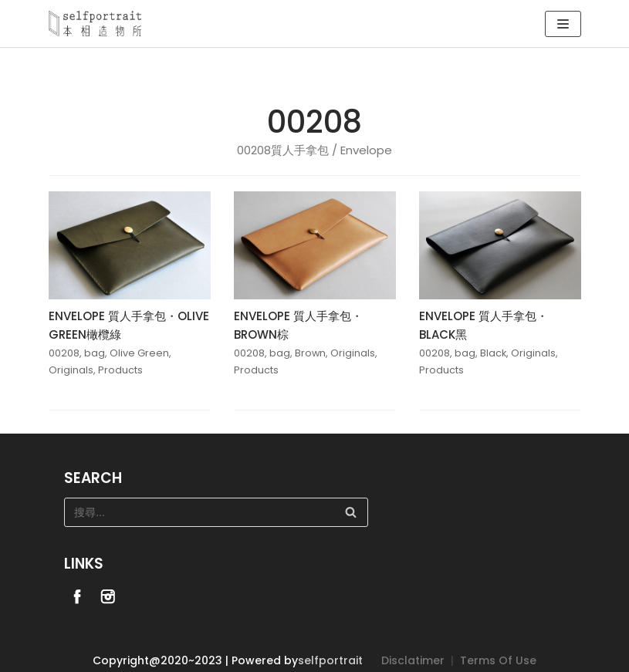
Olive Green (139, 353)
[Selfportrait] (95, 24)
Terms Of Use (498, 660)
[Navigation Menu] (563, 24)
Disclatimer (413, 660)
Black (493, 353)
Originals (71, 370)
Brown (310, 353)
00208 (64, 353)
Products (120, 370)
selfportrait (330, 660)
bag (95, 353)
